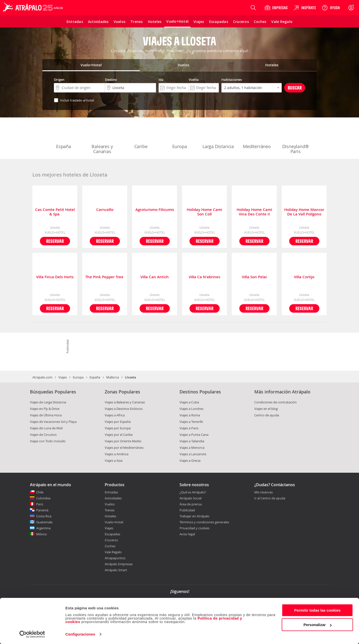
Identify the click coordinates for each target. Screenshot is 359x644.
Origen (59, 80)
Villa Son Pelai (254, 277)
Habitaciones (232, 80)
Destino (111, 80)
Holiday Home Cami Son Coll (204, 212)
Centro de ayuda (267, 415)
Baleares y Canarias (102, 139)
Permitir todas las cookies (317, 610)
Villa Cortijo (304, 277)
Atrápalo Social (190, 498)
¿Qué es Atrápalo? (193, 492)
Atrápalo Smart (116, 570)
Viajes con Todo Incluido (48, 441)
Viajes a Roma (190, 415)
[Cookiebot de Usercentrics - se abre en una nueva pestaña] (32, 634)
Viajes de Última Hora (46, 415)
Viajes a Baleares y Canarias (125, 402)
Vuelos (110, 504)
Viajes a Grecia (190, 460)
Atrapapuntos (115, 558)
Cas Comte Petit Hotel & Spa (55, 212)
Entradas (111, 492)
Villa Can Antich (155, 277)
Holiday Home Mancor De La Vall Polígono (304, 212)
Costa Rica (44, 516)
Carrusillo (105, 210)
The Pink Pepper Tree (105, 277)
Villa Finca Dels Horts (55, 277)
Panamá (42, 510)
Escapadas (112, 534)
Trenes (110, 510)
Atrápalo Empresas (119, 564)
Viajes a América (117, 454)
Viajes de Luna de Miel (46, 428)
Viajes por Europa (118, 428)
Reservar (55, 241)
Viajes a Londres (191, 409)
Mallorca (113, 377)
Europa (179, 136)
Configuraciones (80, 634)
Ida (161, 80)
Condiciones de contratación (275, 402)
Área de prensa (191, 504)
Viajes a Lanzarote (193, 454)
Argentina (43, 528)
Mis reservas (264, 492)
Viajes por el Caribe (119, 435)
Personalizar (317, 625)
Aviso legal (187, 534)
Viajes (63, 377)
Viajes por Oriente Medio (123, 441)
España (64, 136)
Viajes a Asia (114, 460)
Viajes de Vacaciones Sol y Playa (53, 422)
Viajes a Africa (115, 415)
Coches (110, 546)
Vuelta (194, 80)
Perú (40, 504)
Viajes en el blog (266, 409)
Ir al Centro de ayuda (270, 498)
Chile (40, 492)
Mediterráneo (257, 136)
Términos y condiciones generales (204, 522)
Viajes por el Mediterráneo (124, 448)
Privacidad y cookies (194, 528)
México (42, 534)
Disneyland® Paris (296, 139)
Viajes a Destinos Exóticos (124, 409)
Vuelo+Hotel (114, 522)
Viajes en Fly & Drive (45, 409)
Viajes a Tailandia (192, 441)
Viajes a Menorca (192, 448)
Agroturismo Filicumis (155, 210)
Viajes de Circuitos (43, 435)
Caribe (141, 136)
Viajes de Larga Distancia (48, 402)
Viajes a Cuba (189, 402)
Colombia (43, 498)
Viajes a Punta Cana (194, 435)
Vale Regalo (113, 552)
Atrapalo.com (42, 377)
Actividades (113, 498)
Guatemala (44, 522)
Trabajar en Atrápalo (194, 516)
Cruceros (111, 540)
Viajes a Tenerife (191, 422)
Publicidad (187, 510)
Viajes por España (118, 422)
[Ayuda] (331, 8)
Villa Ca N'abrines (204, 277)
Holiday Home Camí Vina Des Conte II (254, 212)
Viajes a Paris (189, 428)
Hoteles (110, 516)
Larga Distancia (218, 136)
